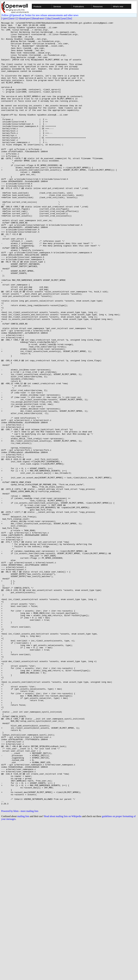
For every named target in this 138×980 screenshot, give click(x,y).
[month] (56, 18)
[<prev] (5, 18)
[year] (64, 18)
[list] (70, 18)
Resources (98, 7)
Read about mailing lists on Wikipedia (63, 973)
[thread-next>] (39, 18)
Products (37, 7)
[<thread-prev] (24, 18)
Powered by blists (10, 968)
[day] (49, 18)
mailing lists (23, 973)
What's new (118, 7)
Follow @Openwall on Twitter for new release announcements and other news (40, 15)
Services (57, 7)
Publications (79, 7)
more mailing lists (29, 968)
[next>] (13, 18)
